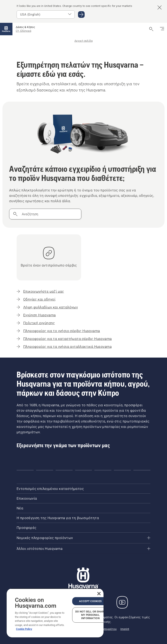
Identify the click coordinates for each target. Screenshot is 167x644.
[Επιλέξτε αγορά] (46, 15)
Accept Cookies (90, 601)
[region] (55, 613)
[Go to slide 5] (103, 470)
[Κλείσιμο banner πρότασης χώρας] (160, 7)
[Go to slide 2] (45, 470)
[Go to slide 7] (142, 470)
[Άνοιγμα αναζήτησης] (151, 29)
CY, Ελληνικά (23, 31)
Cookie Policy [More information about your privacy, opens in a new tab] (24, 629)
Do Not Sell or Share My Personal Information (90, 615)
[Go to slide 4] (84, 470)
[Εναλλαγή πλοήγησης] (162, 29)
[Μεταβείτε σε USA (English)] (81, 15)
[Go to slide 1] (25, 470)
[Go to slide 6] (122, 470)
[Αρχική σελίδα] (6, 29)
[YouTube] (122, 602)
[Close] (99, 594)
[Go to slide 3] (64, 470)
